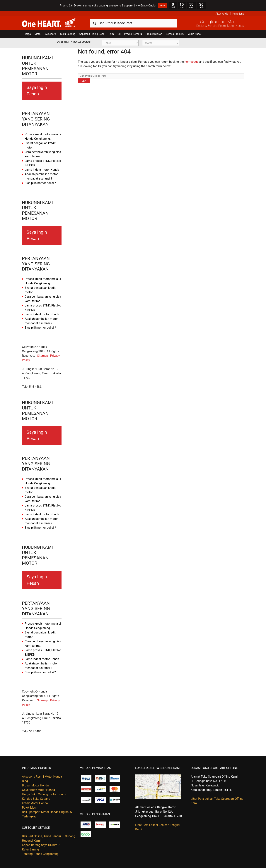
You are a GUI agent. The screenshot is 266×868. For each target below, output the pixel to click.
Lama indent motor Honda (42, 170)
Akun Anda (222, 14)
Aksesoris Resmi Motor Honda (42, 777)
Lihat (162, 6)
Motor (38, 34)
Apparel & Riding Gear (92, 34)
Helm (111, 34)
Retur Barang (30, 849)
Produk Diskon (154, 34)
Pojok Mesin (30, 808)
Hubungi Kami (31, 841)
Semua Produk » (175, 34)
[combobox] (134, 23)
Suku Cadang (68, 34)
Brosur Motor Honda (35, 785)
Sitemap (43, 356)
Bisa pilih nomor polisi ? (40, 183)
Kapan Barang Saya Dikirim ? (41, 845)
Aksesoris (51, 34)
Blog (25, 781)
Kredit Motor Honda (35, 803)
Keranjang (238, 14)
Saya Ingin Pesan (37, 91)
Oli (119, 34)
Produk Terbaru (133, 34)
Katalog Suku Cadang (36, 799)
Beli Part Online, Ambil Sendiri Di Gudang (49, 836)
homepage (192, 62)
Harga (27, 34)
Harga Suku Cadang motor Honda (44, 794)
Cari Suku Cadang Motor (74, 42)
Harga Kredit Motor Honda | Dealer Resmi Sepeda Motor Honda (49, 23)
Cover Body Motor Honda (38, 790)
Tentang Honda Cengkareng (40, 854)
